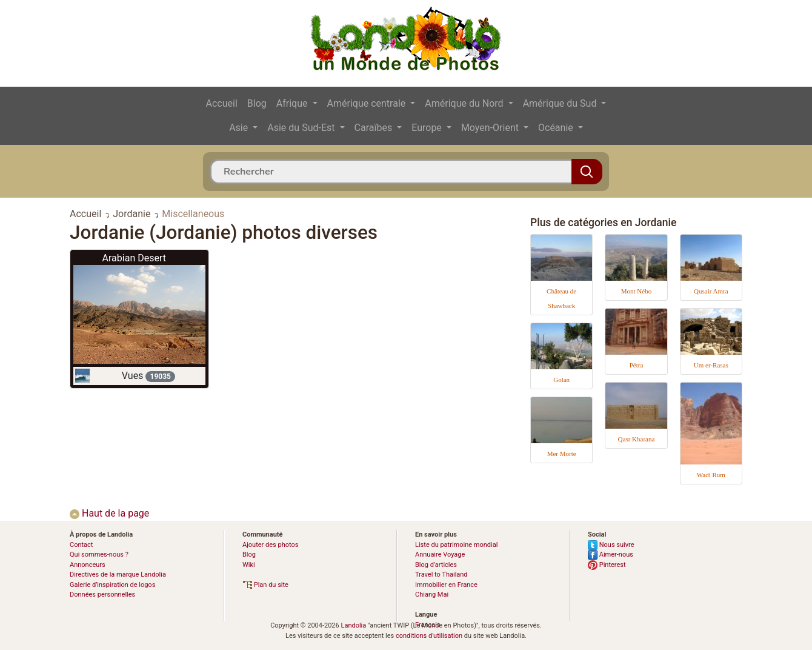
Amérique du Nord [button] (465, 103)
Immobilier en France (446, 585)
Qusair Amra (711, 291)
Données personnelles (102, 595)
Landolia (353, 625)
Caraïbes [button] (375, 128)
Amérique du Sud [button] (561, 103)
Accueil (222, 103)
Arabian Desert (134, 258)
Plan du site (265, 585)
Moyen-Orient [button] (491, 128)
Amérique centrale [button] (368, 103)
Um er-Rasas (711, 365)
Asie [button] (240, 128)
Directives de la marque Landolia (118, 575)
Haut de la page (109, 513)
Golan (561, 380)
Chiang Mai (432, 595)
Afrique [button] (293, 103)
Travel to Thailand (441, 575)
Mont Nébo (636, 291)
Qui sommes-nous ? (99, 555)
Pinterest (607, 565)
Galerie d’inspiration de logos (112, 585)
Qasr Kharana (637, 439)
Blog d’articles (436, 565)
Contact (81, 545)
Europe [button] (428, 128)
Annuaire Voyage (440, 555)
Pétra (637, 365)
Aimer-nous (611, 555)
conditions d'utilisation (429, 636)
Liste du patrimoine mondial (456, 545)
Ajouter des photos (270, 545)
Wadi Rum (711, 475)
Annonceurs (88, 565)
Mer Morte (562, 454)
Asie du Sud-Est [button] (302, 128)
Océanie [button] (557, 128)
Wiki (249, 565)
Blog (257, 103)
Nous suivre (611, 545)
